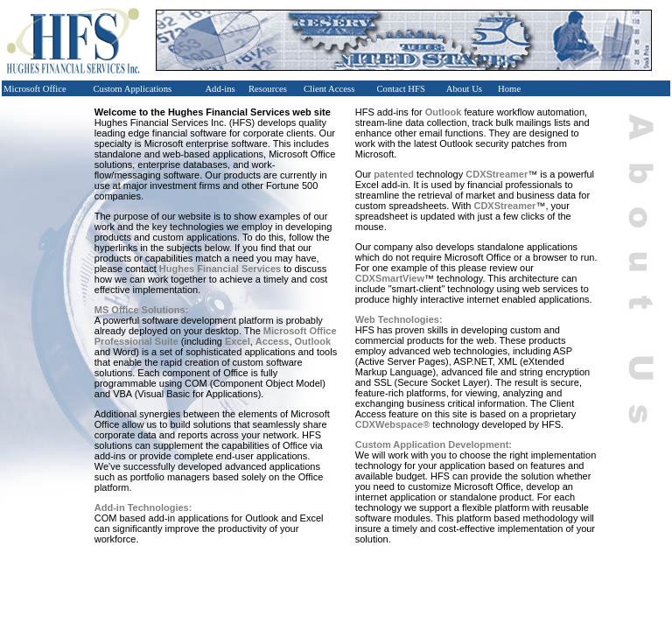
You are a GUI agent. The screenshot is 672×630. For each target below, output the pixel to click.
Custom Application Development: (434, 444)
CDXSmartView (390, 278)
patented (394, 174)
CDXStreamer (497, 174)
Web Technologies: (399, 319)
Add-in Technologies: (143, 507)
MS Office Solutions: (142, 310)
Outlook (313, 341)
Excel (238, 341)
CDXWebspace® (393, 424)
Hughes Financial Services (220, 269)
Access (273, 341)
